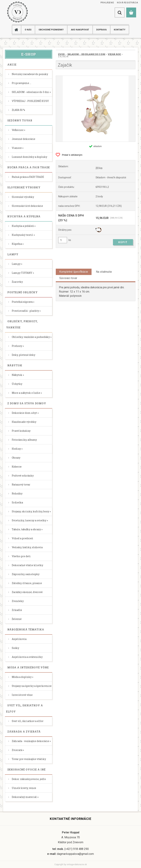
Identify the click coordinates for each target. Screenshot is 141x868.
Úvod (61, 54)
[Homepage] (18, 30)
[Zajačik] (96, 109)
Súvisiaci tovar (68, 278)
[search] (120, 12)
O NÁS (28, 30)
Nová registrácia (127, 3)
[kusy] (63, 240)
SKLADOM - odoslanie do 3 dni (86, 54)
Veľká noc (115, 54)
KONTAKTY (120, 30)
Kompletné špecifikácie (74, 272)
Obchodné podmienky (51, 30)
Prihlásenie (107, 3)
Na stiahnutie (104, 272)
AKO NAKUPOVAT (80, 30)
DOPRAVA (101, 30)
